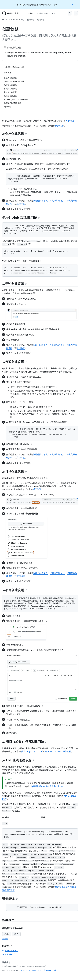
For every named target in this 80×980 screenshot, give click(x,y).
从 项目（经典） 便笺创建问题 (25, 742)
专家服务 (47, 970)
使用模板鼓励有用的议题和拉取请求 (47, 786)
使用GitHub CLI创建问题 (21, 217)
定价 (40, 970)
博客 (55, 970)
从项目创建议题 (14, 590)
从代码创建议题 (14, 362)
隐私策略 (5, 939)
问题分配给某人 (40, 201)
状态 (34, 970)
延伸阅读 (10, 899)
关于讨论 (37, 489)
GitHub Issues (12, 20)
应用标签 (21, 204)
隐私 (28, 970)
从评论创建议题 (14, 284)
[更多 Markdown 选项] (27, 67)
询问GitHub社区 (10, 951)
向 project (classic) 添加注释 (58, 751)
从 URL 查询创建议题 (18, 760)
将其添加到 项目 (57, 201)
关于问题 (70, 121)
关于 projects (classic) (31, 751)
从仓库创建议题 (14, 133)
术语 (23, 970)
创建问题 (41, 20)
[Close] (73, 4)
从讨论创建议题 (14, 471)
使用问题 (31, 20)
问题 (23, 20)
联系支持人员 (9, 954)
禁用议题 (59, 126)
